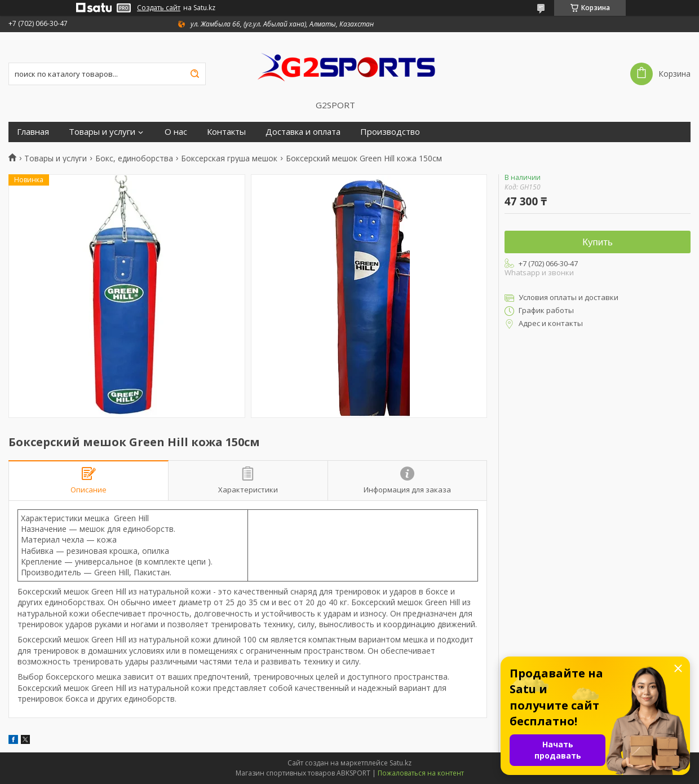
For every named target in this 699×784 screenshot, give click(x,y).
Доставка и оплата (303, 132)
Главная (33, 132)
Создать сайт (159, 8)
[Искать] (194, 74)
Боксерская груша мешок (229, 158)
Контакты (226, 132)
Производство (390, 132)
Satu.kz (401, 763)
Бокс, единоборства (134, 158)
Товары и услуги (102, 132)
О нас (176, 132)
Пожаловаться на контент (421, 773)
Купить (598, 242)
